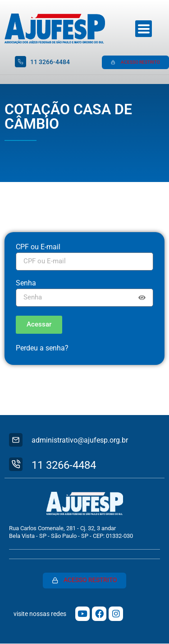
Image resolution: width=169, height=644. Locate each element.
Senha (26, 283)
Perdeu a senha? (42, 348)
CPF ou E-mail (38, 247)
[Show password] (142, 298)
